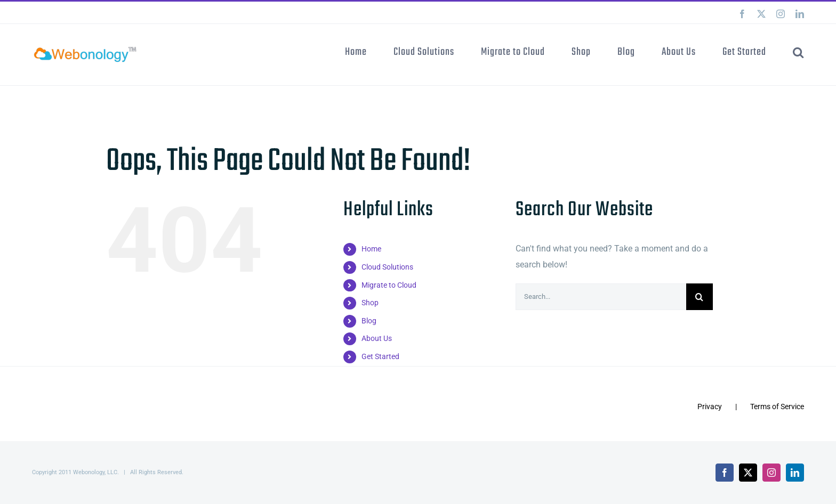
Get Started (380, 356)
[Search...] (601, 297)
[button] (798, 52)
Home (371, 249)
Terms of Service (777, 407)
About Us (377, 338)
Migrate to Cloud (389, 285)
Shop (370, 303)
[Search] (700, 297)
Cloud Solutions (387, 267)
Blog (369, 321)
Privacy (710, 407)
